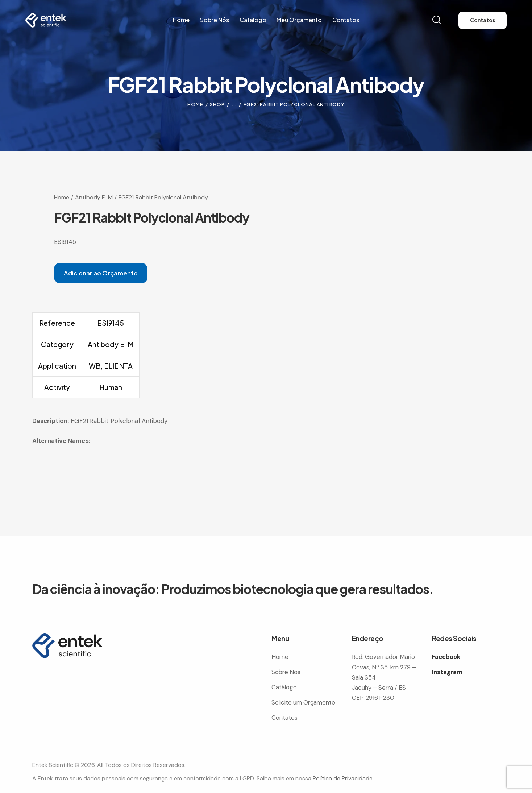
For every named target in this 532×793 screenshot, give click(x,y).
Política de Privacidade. (343, 779)
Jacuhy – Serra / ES (380, 688)
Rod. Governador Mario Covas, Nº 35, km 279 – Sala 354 (385, 667)
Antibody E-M (94, 197)
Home (195, 104)
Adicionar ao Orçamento (102, 273)
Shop (217, 104)
